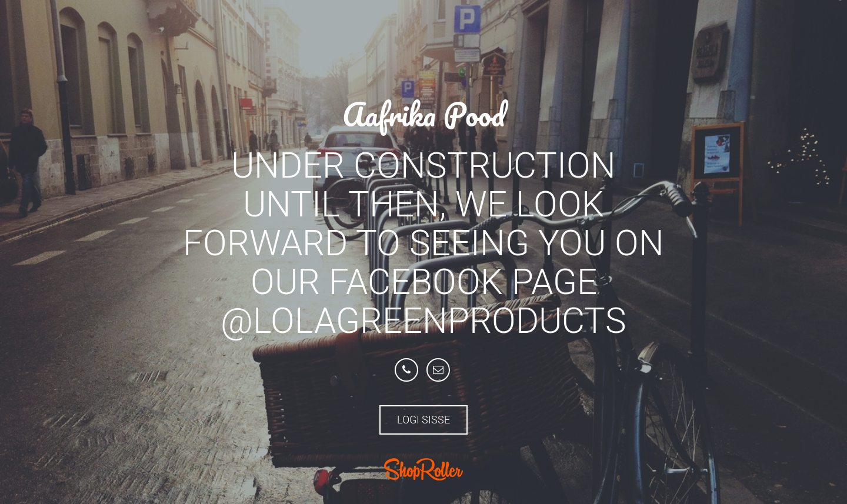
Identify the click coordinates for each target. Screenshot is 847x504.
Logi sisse (423, 420)
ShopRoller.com (423, 469)
